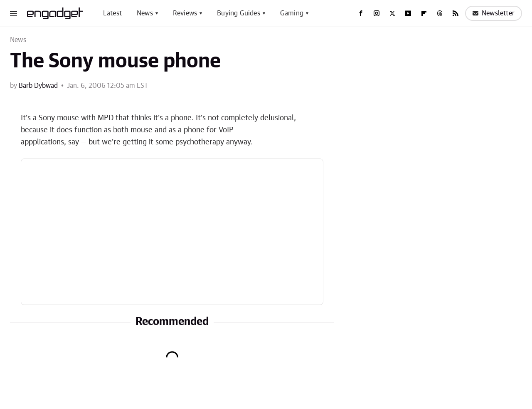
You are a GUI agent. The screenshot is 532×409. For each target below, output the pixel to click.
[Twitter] (392, 13)
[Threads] (440, 13)
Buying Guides (239, 13)
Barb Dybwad (38, 86)
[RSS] (456, 13)
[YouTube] (408, 13)
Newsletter (494, 13)
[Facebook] (361, 13)
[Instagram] (377, 13)
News (145, 13)
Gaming (292, 13)
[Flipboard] (424, 13)
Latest (112, 13)
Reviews (185, 13)
